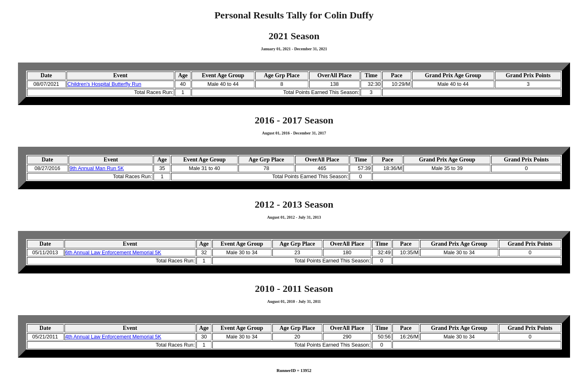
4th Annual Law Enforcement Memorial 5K (113, 337)
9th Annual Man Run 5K (97, 168)
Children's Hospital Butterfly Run (104, 84)
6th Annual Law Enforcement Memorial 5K (113, 253)
